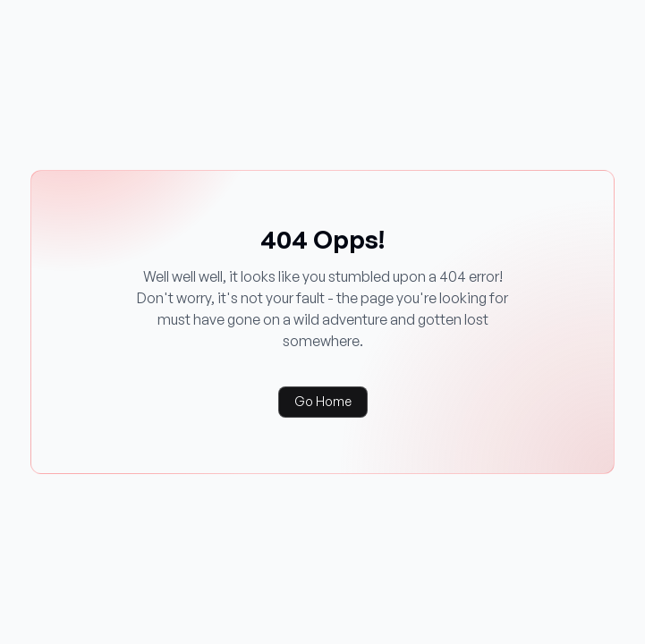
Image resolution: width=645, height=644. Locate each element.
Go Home (323, 401)
